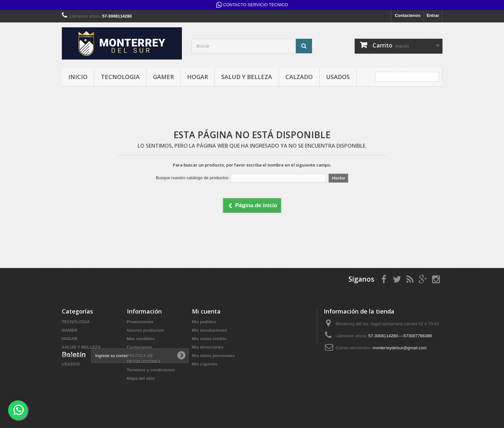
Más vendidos (141, 339)
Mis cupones (205, 364)
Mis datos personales (213, 356)
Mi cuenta (206, 311)
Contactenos (408, 15)
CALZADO (299, 77)
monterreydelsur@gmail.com (400, 348)
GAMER (163, 77)
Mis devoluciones (210, 330)
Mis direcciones (208, 347)
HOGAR (198, 77)
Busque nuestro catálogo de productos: (193, 178)
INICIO (78, 77)
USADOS (338, 77)
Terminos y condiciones (151, 370)
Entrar (433, 15)
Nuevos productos (145, 330)
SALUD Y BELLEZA (247, 77)
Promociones (140, 322)
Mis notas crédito (209, 339)
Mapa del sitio (141, 378)
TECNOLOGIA (120, 77)
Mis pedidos (204, 322)
